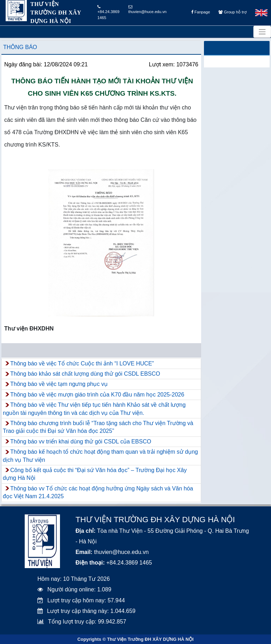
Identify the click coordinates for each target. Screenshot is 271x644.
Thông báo (20, 47)
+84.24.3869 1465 (109, 12)
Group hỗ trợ (232, 12)
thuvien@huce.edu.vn (147, 9)
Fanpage (201, 12)
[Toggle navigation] (262, 32)
